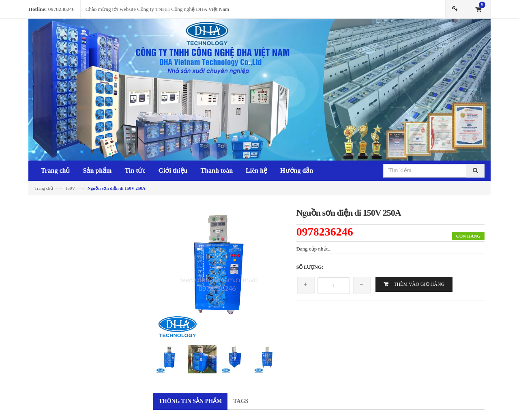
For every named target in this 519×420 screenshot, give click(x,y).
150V (70, 188)
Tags (241, 401)
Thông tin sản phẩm (191, 401)
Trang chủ (44, 188)
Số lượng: (310, 267)
